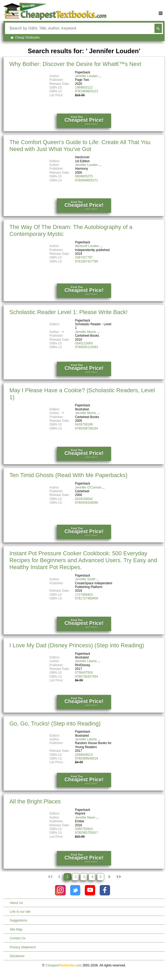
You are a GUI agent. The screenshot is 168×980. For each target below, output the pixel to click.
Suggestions (19, 920)
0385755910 (84, 829)
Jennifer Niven (85, 818)
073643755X (84, 673)
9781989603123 (87, 91)
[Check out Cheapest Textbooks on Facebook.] (105, 890)
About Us (16, 903)
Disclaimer (17, 956)
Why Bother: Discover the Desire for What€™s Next (75, 64)
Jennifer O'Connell (88, 487)
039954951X (84, 755)
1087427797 (84, 257)
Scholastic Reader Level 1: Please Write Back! (68, 312)
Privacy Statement (23, 947)
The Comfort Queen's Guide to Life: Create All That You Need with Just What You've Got (80, 146)
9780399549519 (87, 758)
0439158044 (84, 499)
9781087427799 (87, 261)
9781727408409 (87, 598)
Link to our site (20, 912)
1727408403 (84, 595)
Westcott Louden (87, 246)
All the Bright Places (35, 801)
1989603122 (84, 87)
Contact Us (18, 938)
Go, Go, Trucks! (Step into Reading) (55, 723)
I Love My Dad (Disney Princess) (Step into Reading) (77, 645)
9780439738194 (87, 428)
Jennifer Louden (86, 76)
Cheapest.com (64, 965)
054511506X (84, 343)
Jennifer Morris (85, 332)
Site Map (16, 929)
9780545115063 (87, 347)
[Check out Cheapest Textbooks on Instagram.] (60, 890)
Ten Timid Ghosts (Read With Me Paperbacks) (68, 475)
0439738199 (84, 424)
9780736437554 (87, 677)
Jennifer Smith (85, 579)
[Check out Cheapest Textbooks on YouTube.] (90, 890)
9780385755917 (87, 833)
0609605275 (84, 176)
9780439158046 (87, 503)
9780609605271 (87, 180)
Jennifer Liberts (86, 661)
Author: (57, 332)
